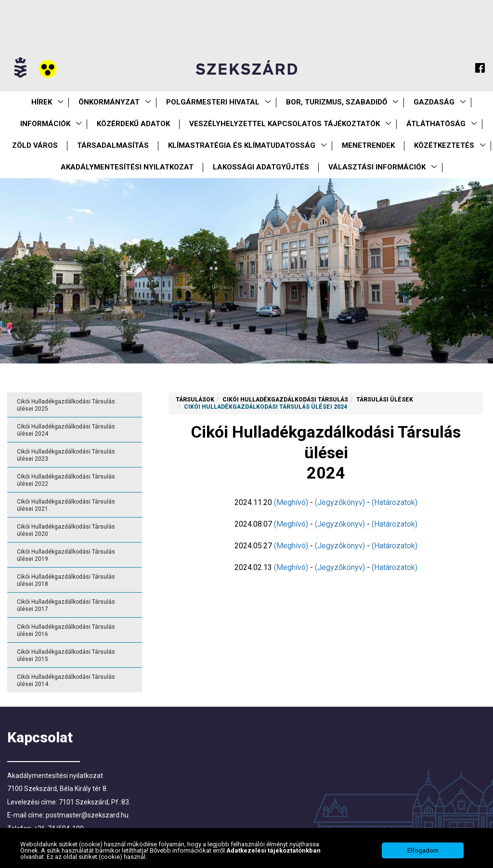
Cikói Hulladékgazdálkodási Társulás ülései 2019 (66, 555)
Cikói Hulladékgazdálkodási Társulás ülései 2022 (66, 480)
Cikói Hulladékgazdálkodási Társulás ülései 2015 (66, 655)
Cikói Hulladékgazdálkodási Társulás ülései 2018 (66, 580)
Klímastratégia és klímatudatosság (242, 145)
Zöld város (35, 145)
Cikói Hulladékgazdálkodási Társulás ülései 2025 (66, 405)
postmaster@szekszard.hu (87, 815)
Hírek (42, 102)
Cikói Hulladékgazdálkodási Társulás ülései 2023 (66, 455)
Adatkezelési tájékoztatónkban (273, 853)
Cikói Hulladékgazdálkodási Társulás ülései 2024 (66, 430)
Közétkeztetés (444, 145)
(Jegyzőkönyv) (340, 502)
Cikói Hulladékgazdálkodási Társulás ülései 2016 (66, 630)
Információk (45, 124)
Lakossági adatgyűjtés (261, 167)
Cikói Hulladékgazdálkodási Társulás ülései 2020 (66, 530)
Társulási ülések (385, 400)
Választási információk (377, 167)
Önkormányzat (109, 102)
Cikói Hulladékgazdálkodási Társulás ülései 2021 (66, 505)
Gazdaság (434, 102)
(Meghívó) (291, 502)
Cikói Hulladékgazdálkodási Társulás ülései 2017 (66, 605)
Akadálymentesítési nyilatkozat (127, 167)
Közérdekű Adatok (133, 124)
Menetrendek (368, 145)
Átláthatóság (436, 124)
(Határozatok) (395, 502)
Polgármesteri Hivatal (213, 102)
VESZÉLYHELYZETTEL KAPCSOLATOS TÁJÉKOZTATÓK (285, 124)
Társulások (195, 400)
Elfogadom (423, 853)
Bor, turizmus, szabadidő (337, 102)
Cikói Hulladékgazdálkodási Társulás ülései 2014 (66, 680)
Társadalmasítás (113, 145)
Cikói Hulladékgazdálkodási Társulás (285, 400)
